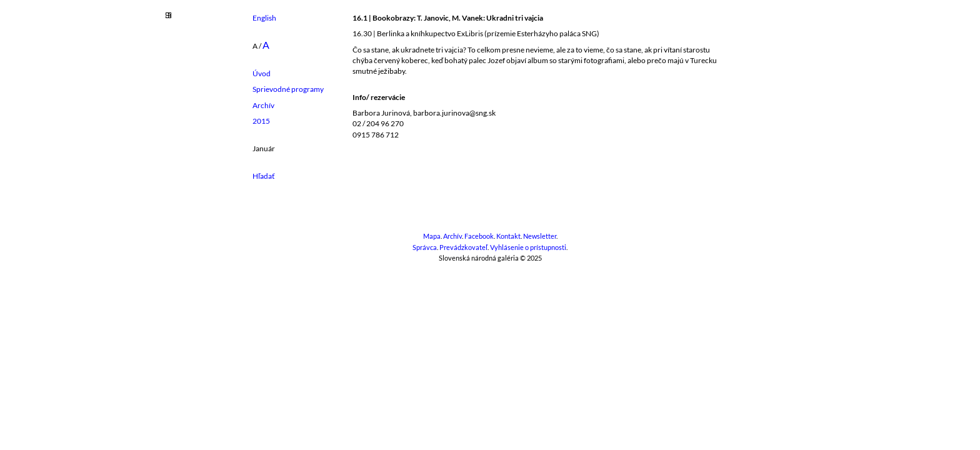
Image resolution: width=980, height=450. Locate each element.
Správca (425, 247)
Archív (263, 105)
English (264, 18)
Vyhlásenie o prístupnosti (528, 247)
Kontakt (508, 236)
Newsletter (540, 236)
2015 (261, 121)
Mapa (432, 236)
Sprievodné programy (288, 89)
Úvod (262, 73)
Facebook (479, 236)
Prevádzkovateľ (463, 247)
